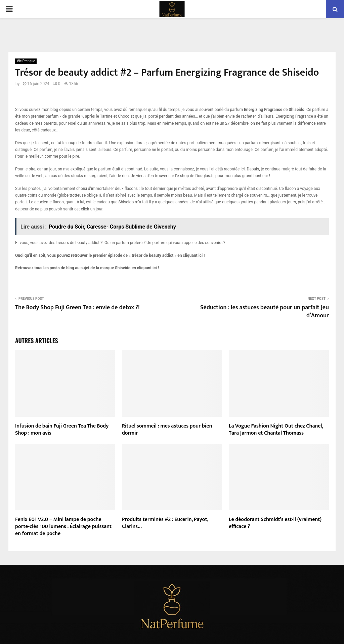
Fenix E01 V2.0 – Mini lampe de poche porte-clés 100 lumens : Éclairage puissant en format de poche (63, 527)
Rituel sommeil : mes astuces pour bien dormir (167, 430)
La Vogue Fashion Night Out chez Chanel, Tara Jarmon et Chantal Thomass (276, 430)
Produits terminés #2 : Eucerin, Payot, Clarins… (165, 523)
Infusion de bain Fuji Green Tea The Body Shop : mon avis (62, 430)
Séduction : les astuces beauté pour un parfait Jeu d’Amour (265, 312)
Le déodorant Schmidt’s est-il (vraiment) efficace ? (275, 523)
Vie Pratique (26, 61)
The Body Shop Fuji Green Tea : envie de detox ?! (77, 308)
